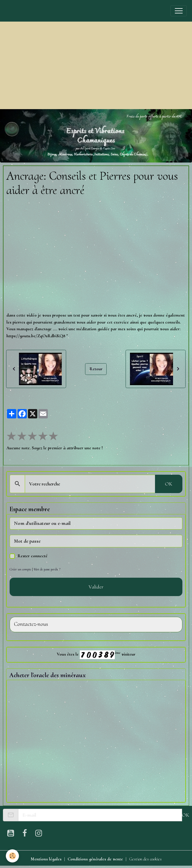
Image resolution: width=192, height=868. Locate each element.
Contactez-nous (31, 624)
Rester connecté (32, 556)
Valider (96, 587)
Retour (96, 369)
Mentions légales (46, 859)
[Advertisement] (96, 65)
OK (169, 484)
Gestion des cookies (145, 859)
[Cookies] (12, 856)
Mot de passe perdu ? (47, 569)
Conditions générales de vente (95, 859)
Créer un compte (20, 569)
